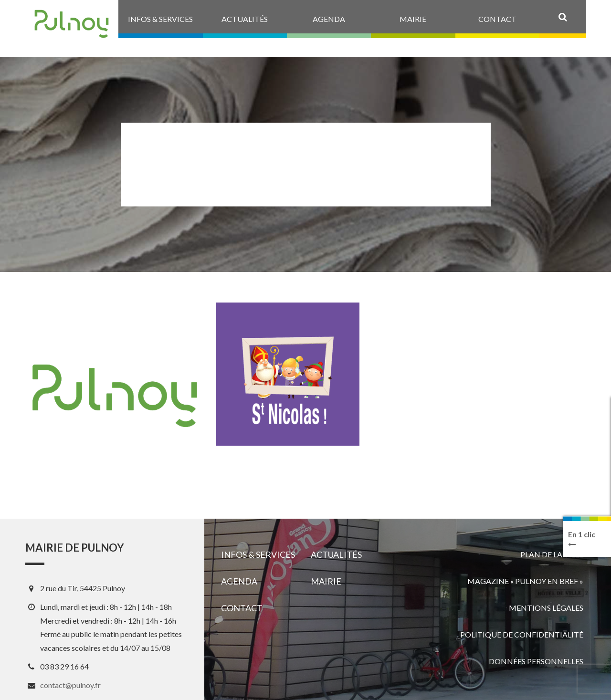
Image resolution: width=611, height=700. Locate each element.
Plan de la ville (552, 554)
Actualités (336, 554)
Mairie (326, 581)
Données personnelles (536, 661)
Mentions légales (546, 608)
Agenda (239, 581)
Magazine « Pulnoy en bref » (525, 581)
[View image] (288, 374)
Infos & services (258, 554)
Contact (242, 608)
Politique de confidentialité (522, 634)
